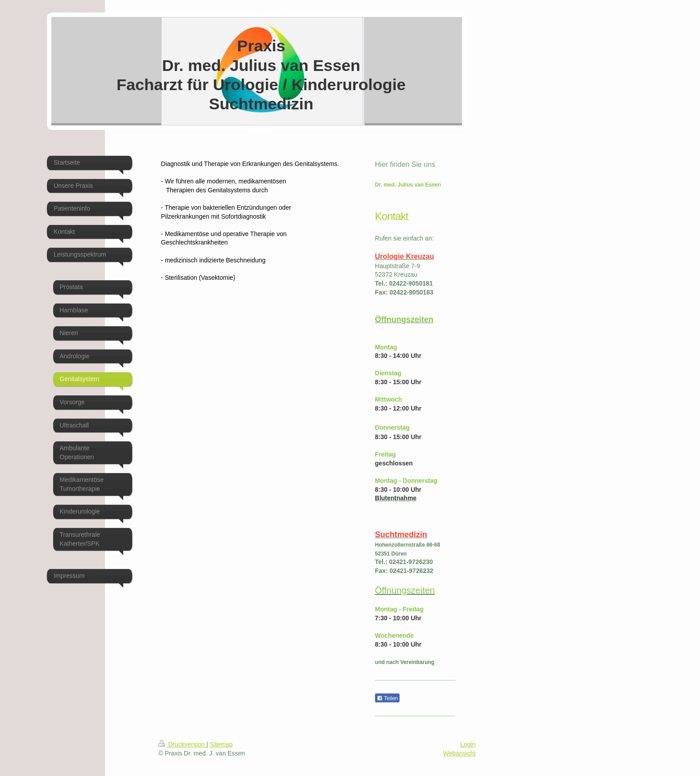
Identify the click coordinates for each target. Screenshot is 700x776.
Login (468, 744)
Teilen (387, 698)
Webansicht (459, 753)
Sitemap (221, 744)
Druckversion (182, 744)
